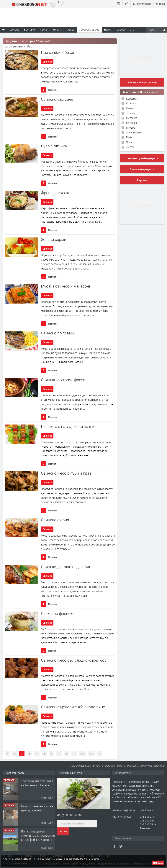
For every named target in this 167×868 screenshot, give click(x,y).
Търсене (142, 180)
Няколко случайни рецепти (142, 158)
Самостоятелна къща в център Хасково (37, 808)
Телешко (131, 113)
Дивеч (130, 147)
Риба (129, 137)
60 (91, 753)
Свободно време (89, 29)
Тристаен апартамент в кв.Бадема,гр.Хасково (37, 783)
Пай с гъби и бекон (58, 52)
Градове (120, 29)
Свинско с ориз (55, 520)
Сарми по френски (58, 613)
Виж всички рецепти (142, 169)
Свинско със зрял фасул (63, 380)
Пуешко (131, 128)
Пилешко (132, 118)
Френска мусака (56, 193)
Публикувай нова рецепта (142, 83)
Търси (63, 832)
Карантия (132, 99)
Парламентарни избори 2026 (20, 35)
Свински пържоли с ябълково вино (73, 707)
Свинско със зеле (57, 99)
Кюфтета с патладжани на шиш (69, 426)
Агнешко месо (135, 132)
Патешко (132, 123)
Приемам (158, 863)
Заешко (131, 142)
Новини (58, 29)
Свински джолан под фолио (66, 567)
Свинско (47, 62)
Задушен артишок (70, 815)
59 (83, 753)
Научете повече (90, 859)
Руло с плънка (54, 146)
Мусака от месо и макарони (66, 286)
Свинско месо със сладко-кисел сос (74, 660)
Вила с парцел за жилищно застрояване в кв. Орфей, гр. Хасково (38, 835)
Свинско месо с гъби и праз (66, 473)
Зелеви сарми (54, 239)
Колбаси (131, 103)
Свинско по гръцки (58, 333)
